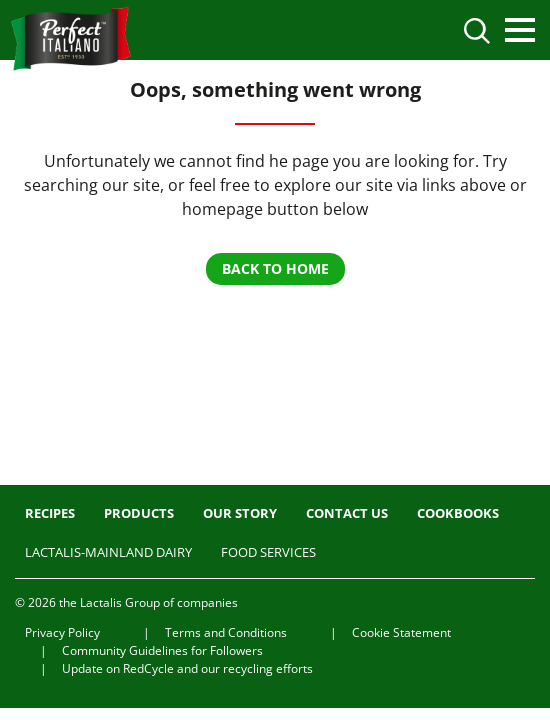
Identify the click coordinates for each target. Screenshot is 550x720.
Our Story (240, 513)
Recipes (50, 513)
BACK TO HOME (275, 268)
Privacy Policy (62, 632)
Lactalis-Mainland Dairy (108, 552)
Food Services (268, 552)
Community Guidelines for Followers (162, 650)
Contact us (347, 513)
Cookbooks (458, 513)
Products (139, 513)
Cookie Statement (401, 632)
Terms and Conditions (226, 632)
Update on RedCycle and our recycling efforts (187, 668)
